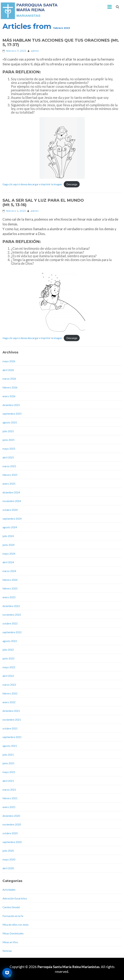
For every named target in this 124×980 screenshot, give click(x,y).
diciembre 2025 (11, 405)
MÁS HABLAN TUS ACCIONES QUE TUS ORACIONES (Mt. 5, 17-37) (61, 42)
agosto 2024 (10, 527)
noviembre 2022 (12, 615)
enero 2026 (9, 396)
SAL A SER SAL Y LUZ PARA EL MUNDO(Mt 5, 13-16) (43, 203)
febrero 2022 (10, 693)
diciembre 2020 (11, 816)
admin (35, 51)
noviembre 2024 (12, 501)
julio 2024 (8, 536)
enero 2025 (9, 484)
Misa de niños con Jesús (16, 925)
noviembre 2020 (12, 824)
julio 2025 (8, 431)
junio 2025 (8, 440)
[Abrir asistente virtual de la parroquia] (7, 973)
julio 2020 (8, 851)
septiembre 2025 (12, 414)
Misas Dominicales (13, 933)
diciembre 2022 (11, 606)
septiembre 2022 (12, 632)
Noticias (7, 951)
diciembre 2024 (11, 492)
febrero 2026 (10, 387)
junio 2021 (8, 763)
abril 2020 (8, 868)
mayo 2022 (9, 667)
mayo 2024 (9, 554)
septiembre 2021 (12, 737)
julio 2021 (8, 755)
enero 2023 (9, 597)
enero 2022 (9, 702)
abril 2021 (8, 781)
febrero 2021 (10, 798)
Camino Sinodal (11, 907)
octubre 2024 (10, 510)
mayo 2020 (9, 859)
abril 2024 (8, 562)
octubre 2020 (10, 833)
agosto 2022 (10, 641)
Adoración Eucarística (15, 898)
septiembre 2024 (12, 519)
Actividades (9, 890)
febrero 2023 (10, 588)
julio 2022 (8, 650)
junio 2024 (8, 545)
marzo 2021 (9, 790)
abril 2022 (8, 676)
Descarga (72, 184)
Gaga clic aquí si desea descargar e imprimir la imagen (32, 184)
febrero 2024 (10, 580)
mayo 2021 (9, 772)
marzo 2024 (9, 571)
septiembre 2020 (12, 842)
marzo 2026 (9, 379)
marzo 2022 (9, 685)
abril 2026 (8, 370)
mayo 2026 (9, 361)
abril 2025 (8, 457)
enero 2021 (9, 807)
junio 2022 (8, 658)
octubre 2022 (10, 623)
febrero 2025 (10, 475)
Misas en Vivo (10, 942)
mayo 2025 (9, 449)
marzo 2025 (9, 466)
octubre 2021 (10, 728)
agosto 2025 (10, 422)
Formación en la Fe (13, 916)
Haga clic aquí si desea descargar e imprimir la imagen (32, 338)
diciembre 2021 (11, 711)
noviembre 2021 (12, 720)
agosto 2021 (10, 746)
